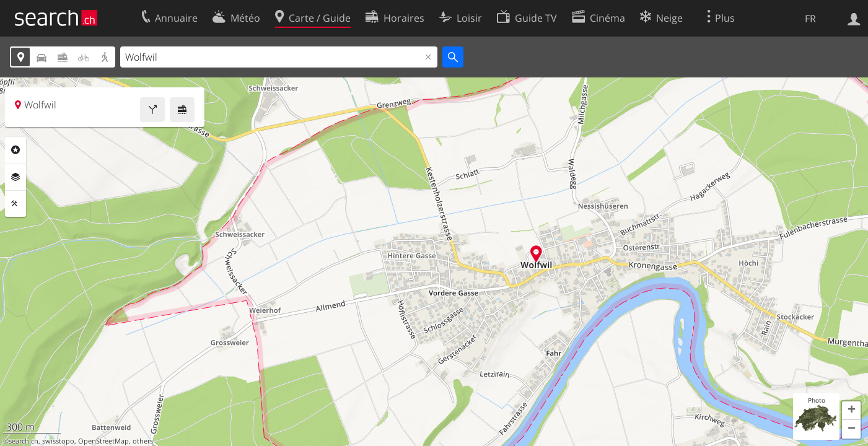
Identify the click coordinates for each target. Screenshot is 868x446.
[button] (851, 411)
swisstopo (58, 441)
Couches (15, 177)
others (143, 441)
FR (810, 19)
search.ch (24, 441)
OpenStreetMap (103, 441)
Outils (15, 204)
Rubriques (15, 150)
